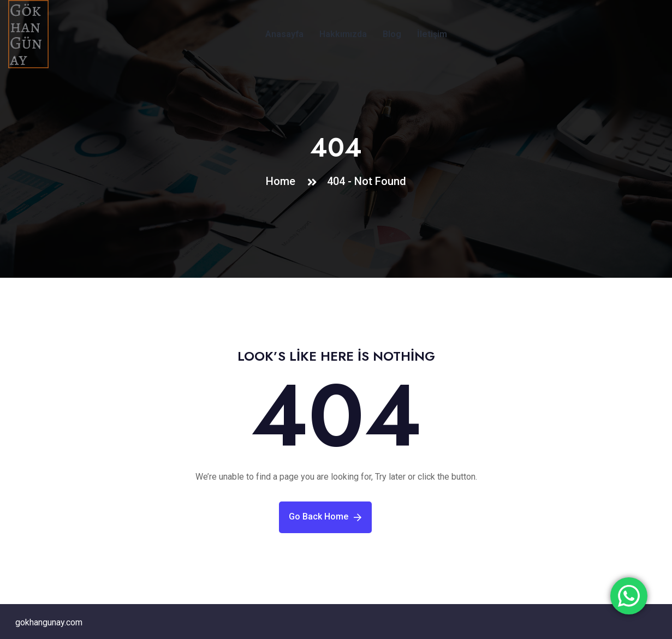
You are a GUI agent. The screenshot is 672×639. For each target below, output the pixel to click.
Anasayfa (284, 34)
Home (283, 181)
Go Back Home (325, 516)
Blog (392, 34)
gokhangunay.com (49, 622)
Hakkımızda (343, 34)
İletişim (432, 34)
